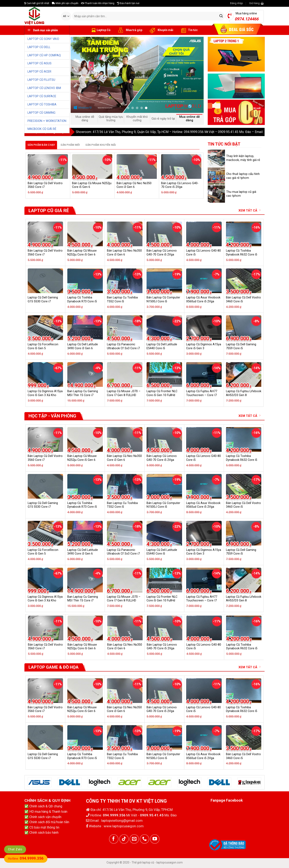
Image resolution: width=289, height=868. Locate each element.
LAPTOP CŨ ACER (39, 72)
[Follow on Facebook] (114, 839)
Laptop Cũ (101, 30)
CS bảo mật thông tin (44, 827)
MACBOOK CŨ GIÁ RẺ (42, 129)
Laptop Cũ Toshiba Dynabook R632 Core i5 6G (242, 254)
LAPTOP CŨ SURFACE (42, 96)
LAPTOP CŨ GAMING (41, 113)
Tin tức (189, 30)
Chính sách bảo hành (44, 833)
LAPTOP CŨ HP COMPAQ (44, 55)
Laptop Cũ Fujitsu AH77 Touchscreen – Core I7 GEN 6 (202, 395)
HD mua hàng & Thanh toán (48, 812)
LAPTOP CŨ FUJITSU (41, 80)
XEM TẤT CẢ (249, 210)
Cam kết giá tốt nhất (37, 3)
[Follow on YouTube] (155, 839)
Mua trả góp (129, 30)
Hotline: (26, 859)
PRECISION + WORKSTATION (47, 121)
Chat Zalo (15, 849)
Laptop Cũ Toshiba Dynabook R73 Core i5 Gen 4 (82, 301)
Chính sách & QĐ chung (46, 806)
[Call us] (144, 839)
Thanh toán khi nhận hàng (98, 3)
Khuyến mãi (161, 30)
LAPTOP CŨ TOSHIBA (42, 105)
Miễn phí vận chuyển (65, 3)
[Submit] (221, 16)
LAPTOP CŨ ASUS (40, 63)
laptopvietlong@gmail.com (122, 821)
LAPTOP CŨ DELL (39, 47)
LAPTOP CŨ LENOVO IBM (44, 88)
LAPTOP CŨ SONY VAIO (43, 39)
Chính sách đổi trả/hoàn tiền (49, 822)
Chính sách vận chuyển (45, 817)
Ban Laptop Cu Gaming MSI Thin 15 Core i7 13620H (83, 395)
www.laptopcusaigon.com (124, 826)
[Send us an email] (134, 839)
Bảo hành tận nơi (128, 3)
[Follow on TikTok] (124, 839)
